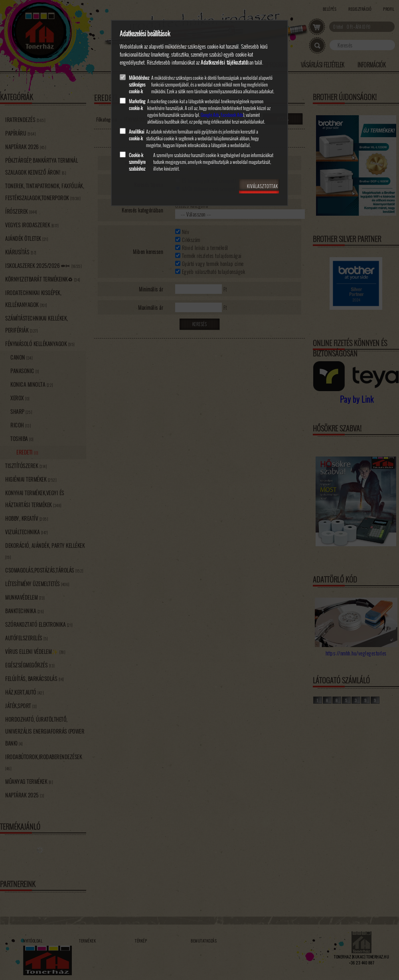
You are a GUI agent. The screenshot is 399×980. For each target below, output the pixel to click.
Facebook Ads (232, 115)
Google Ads (210, 115)
